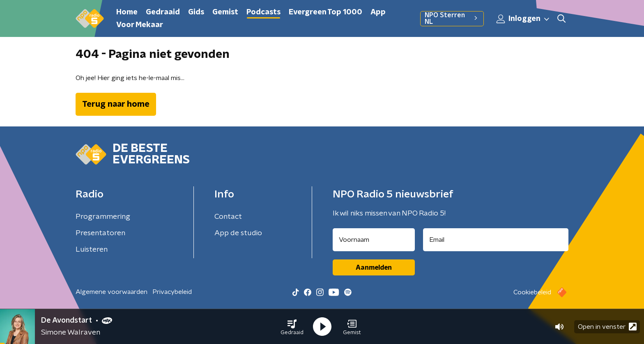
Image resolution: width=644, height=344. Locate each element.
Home (127, 12)
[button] (292, 327)
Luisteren (92, 250)
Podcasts (263, 12)
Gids (196, 12)
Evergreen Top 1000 (325, 12)
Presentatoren (100, 233)
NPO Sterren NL (452, 18)
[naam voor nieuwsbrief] (374, 240)
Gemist (225, 12)
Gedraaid (163, 12)
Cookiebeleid (532, 292)
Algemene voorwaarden (112, 292)
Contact (228, 217)
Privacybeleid (172, 292)
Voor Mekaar (140, 25)
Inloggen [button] (523, 19)
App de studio (238, 233)
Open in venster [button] (607, 327)
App (378, 12)
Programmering (103, 217)
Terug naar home (116, 104)
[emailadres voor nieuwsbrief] (496, 240)
